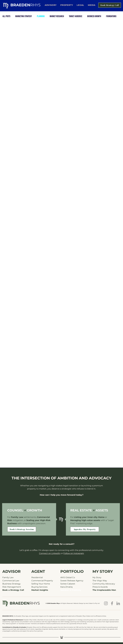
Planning (41, 16)
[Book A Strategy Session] (22, 529)
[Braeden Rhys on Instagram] (106, 603)
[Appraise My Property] (85, 529)
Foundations (111, 16)
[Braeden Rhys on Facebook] (112, 603)
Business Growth (94, 16)
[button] (80, 5)
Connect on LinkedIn (50, 553)
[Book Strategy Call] (110, 5)
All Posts (6, 16)
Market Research (57, 16)
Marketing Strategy (24, 16)
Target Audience (76, 16)
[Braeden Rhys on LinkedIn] (118, 603)
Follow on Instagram (74, 553)
